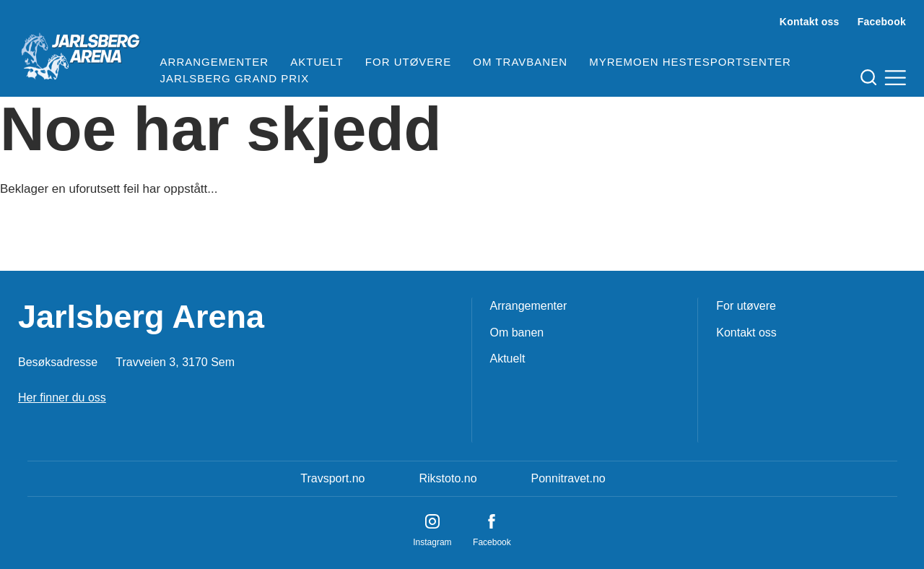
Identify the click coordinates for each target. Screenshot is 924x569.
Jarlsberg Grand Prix (235, 78)
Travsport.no (332, 478)
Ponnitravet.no (568, 478)
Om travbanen (520, 62)
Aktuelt (317, 62)
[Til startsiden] (80, 51)
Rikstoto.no (448, 478)
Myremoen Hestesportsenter (690, 62)
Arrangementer (215, 62)
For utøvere (408, 62)
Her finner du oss (62, 398)
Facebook (882, 22)
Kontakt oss (810, 22)
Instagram (432, 542)
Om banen (517, 333)
